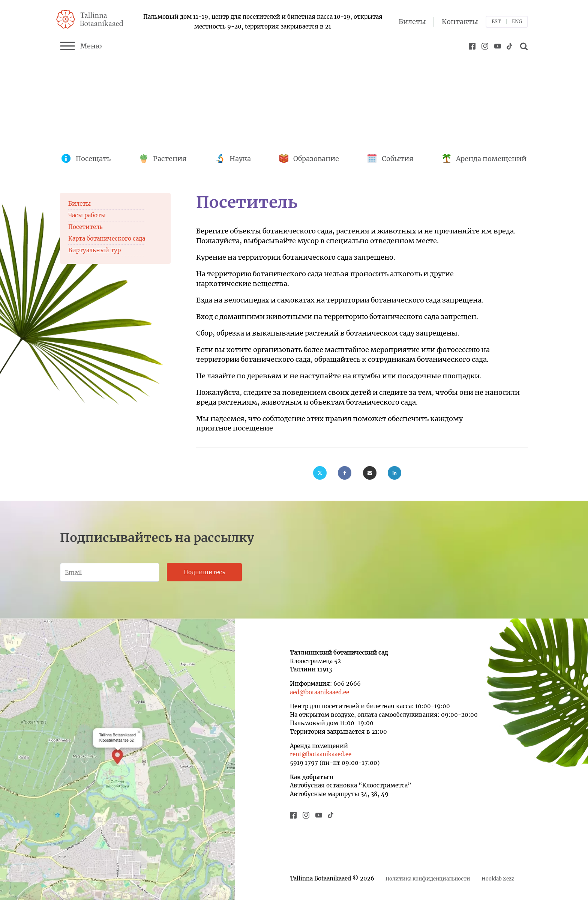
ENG (517, 22)
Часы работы (87, 215)
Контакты (460, 22)
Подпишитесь (205, 572)
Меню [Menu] (81, 46)
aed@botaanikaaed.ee (319, 692)
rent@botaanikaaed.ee (321, 754)
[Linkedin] (394, 473)
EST (496, 22)
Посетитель (85, 227)
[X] (320, 473)
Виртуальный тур (94, 250)
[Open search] (523, 46)
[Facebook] (345, 473)
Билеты (412, 22)
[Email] (370, 473)
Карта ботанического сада (107, 239)
